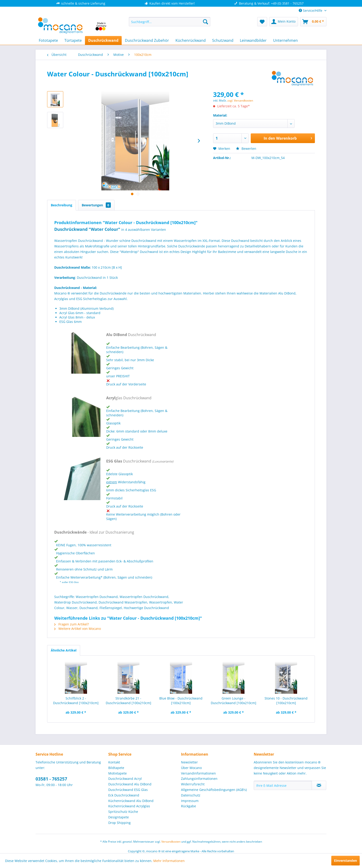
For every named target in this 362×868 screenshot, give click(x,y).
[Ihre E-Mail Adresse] (283, 785)
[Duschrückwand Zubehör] (147, 40)
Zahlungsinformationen (199, 779)
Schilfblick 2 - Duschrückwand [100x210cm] (76, 701)
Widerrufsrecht (193, 784)
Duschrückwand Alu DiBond (130, 784)
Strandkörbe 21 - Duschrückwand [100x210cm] (128, 701)
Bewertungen (96, 205)
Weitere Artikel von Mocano (78, 629)
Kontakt (114, 762)
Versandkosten (171, 842)
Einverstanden (345, 860)
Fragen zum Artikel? (72, 624)
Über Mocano (191, 768)
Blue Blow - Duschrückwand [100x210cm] (181, 701)
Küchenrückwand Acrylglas (129, 806)
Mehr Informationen (169, 861)
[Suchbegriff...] (170, 22)
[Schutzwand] (223, 40)
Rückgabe (189, 806)
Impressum (190, 801)
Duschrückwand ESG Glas (128, 790)
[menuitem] (170, 22)
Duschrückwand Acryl (125, 779)
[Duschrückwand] (103, 40)
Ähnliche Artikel (64, 650)
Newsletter (189, 762)
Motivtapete (118, 773)
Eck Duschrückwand (124, 795)
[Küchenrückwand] (191, 40)
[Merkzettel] (262, 22)
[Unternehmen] (285, 40)
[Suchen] (205, 22)
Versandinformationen (198, 773)
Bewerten (246, 149)
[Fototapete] (48, 40)
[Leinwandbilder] (253, 40)
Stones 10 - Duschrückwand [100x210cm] (286, 701)
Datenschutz (191, 795)
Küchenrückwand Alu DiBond (131, 801)
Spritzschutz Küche (123, 812)
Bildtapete (116, 768)
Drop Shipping (119, 823)
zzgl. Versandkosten (240, 101)
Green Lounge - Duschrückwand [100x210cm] (234, 701)
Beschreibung (62, 205)
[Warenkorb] (313, 22)
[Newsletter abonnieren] (319, 785)
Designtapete (119, 817)
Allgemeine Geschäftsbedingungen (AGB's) (214, 790)
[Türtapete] (73, 40)
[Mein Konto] (284, 22)
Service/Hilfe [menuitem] (311, 11)
